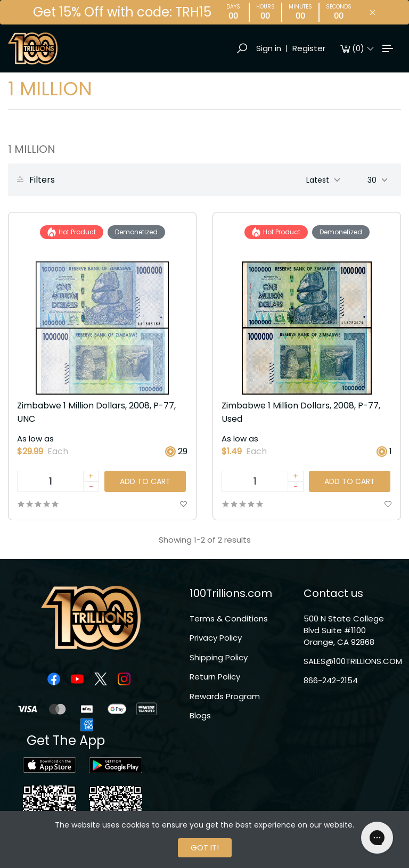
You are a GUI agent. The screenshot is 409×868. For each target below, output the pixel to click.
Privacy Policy (216, 638)
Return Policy (215, 677)
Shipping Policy (219, 657)
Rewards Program (225, 696)
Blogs (200, 715)
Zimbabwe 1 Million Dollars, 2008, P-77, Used (301, 412)
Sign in (269, 48)
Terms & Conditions (229, 619)
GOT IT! (205, 847)
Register (309, 48)
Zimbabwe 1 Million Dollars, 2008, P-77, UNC (96, 412)
